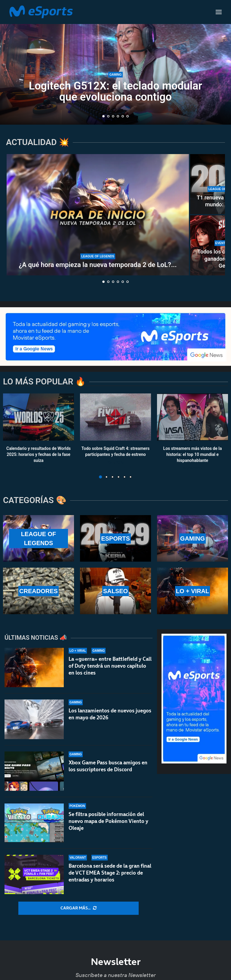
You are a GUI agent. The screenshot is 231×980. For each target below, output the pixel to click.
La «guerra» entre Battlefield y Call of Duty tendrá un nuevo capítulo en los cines (110, 666)
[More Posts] (79, 908)
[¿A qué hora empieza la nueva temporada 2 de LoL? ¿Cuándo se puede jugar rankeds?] (98, 215)
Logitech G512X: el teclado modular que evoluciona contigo (116, 91)
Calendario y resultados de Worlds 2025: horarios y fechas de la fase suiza (38, 455)
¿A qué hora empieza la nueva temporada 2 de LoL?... (98, 265)
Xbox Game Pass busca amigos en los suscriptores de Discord (108, 766)
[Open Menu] (219, 12)
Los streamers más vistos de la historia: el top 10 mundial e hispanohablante (193, 455)
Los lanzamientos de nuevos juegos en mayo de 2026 (110, 714)
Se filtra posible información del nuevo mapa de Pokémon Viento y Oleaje (108, 824)
